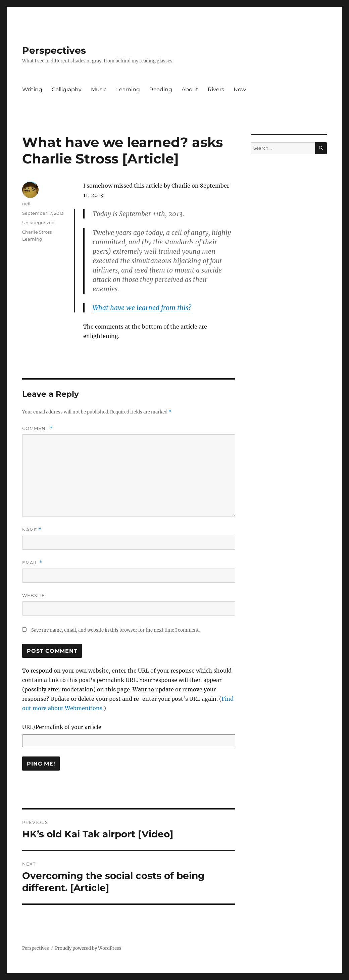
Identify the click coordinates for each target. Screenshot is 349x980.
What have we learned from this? (142, 308)
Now (240, 89)
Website (34, 595)
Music (99, 89)
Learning (128, 89)
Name (32, 530)
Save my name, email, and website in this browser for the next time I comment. (115, 630)
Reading (161, 89)
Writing (32, 89)
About (190, 89)
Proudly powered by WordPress (88, 948)
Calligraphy (67, 89)
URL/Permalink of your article (62, 727)
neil (26, 204)
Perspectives (54, 50)
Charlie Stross (37, 232)
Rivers (216, 89)
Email (32, 563)
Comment (37, 428)
